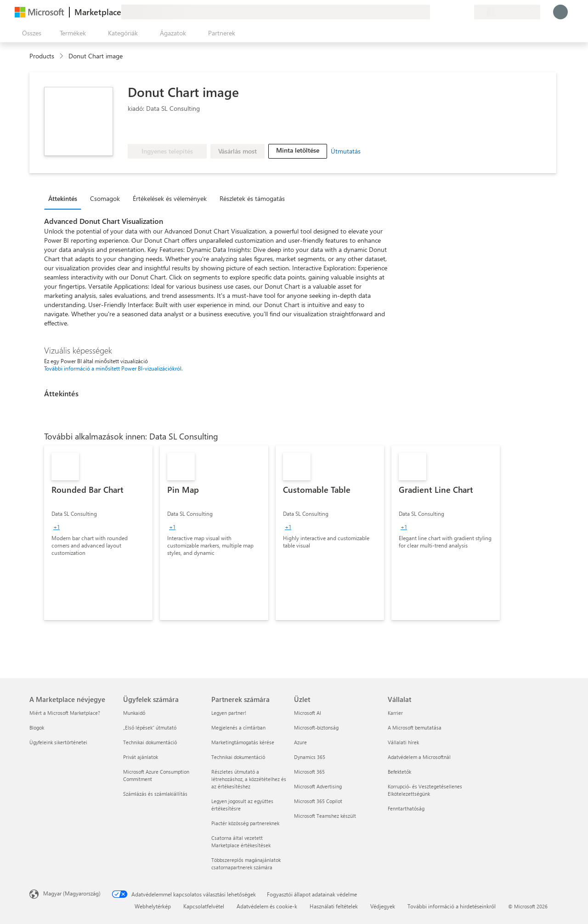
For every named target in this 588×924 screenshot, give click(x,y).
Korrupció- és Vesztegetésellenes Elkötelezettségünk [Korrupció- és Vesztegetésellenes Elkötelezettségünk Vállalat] (425, 790)
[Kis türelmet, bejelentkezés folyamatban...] (560, 12)
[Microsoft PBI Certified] (187, 130)
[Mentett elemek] (456, 12)
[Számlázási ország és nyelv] (507, 12)
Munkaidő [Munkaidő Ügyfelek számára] (134, 713)
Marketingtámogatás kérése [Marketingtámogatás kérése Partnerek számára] (243, 742)
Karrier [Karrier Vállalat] (395, 713)
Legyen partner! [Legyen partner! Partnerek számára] (229, 713)
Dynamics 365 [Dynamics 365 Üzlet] (310, 757)
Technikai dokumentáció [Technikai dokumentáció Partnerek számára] (238, 757)
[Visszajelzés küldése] (434, 12)
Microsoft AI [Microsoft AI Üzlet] (308, 713)
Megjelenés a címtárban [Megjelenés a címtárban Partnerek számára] (238, 727)
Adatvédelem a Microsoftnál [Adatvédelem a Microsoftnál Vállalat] (419, 757)
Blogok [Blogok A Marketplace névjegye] (37, 727)
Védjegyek (383, 906)
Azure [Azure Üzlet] (300, 742)
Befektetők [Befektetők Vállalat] (399, 772)
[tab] (65, 198)
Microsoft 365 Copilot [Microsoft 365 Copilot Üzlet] (318, 801)
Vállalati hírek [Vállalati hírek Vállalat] (403, 742)
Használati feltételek (334, 906)
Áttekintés (63, 198)
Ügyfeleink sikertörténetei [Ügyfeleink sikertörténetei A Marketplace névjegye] (58, 742)
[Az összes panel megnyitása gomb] (30, 33)
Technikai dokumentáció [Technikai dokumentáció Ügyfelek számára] (150, 742)
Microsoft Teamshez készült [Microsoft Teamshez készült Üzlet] (325, 816)
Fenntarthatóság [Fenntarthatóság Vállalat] (406, 808)
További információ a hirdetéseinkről (452, 906)
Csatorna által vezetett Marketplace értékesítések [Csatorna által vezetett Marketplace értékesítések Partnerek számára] (241, 841)
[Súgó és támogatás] (445, 12)
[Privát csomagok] (467, 12)
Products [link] (42, 56)
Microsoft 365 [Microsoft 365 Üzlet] (309, 772)
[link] (98, 533)
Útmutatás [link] (346, 151)
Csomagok (105, 198)
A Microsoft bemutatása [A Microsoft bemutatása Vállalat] (415, 727)
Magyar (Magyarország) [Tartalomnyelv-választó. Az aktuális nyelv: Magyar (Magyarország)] (72, 893)
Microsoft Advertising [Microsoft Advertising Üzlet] (318, 786)
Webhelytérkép (153, 906)
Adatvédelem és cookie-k (267, 906)
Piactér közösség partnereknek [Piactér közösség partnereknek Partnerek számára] (245, 823)
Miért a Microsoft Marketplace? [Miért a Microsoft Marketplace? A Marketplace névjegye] (65, 713)
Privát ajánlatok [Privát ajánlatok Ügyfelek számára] (141, 757)
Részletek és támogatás (252, 198)
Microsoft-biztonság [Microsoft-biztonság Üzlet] (316, 727)
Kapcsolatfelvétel (204, 906)
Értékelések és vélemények (170, 198)
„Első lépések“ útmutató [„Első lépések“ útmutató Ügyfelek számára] (150, 727)
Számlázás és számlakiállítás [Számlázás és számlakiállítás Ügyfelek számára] (155, 794)
